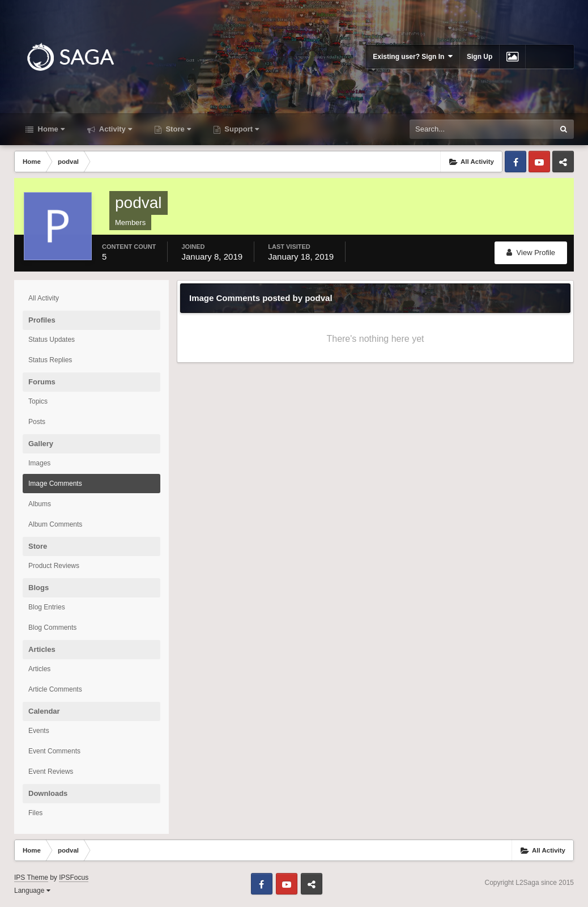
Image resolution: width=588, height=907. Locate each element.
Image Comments (55, 484)
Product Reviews (54, 566)
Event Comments (54, 751)
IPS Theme (31, 878)
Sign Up (480, 57)
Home (50, 129)
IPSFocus (74, 878)
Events (39, 731)
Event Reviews (51, 772)
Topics (38, 401)
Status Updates (52, 340)
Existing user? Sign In (413, 56)
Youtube (539, 162)
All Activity (44, 298)
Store (177, 129)
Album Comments (55, 524)
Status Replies (50, 360)
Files (35, 813)
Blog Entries (47, 607)
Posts (37, 422)
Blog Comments (52, 628)
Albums (40, 504)
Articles (39, 669)
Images (39, 463)
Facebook (515, 162)
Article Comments (55, 689)
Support (241, 129)
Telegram (563, 162)
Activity (115, 129)
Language (32, 891)
